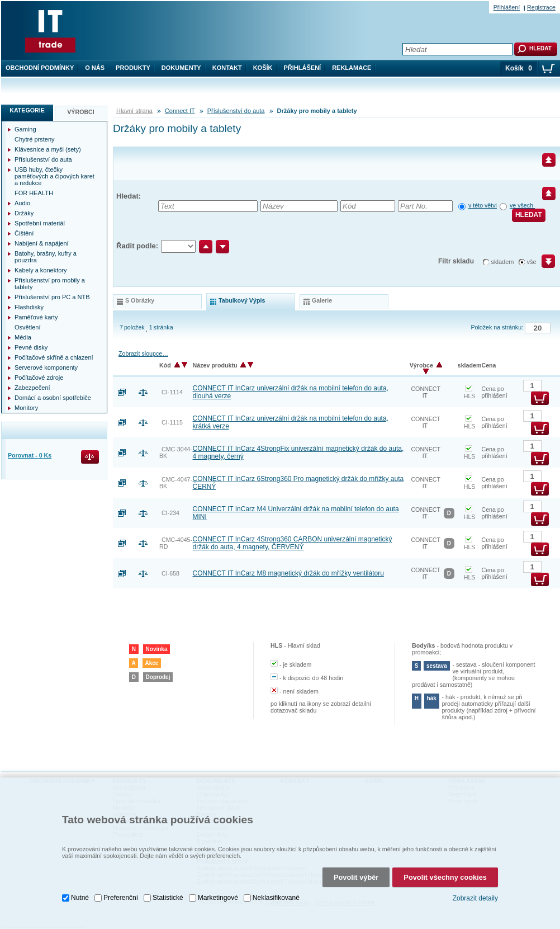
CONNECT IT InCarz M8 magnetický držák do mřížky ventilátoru (288, 573)
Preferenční (121, 896)
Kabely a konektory (41, 270)
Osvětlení (27, 327)
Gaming (25, 129)
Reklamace (352, 68)
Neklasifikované (276, 896)
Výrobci (81, 112)
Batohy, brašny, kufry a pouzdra (46, 257)
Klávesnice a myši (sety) (48, 149)
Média (23, 337)
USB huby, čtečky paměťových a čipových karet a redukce (54, 176)
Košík (263, 68)
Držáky (24, 213)
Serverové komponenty (46, 367)
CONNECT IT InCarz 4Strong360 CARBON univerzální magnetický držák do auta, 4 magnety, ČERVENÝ (293, 543)
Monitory (26, 408)
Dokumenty (181, 68)
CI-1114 (172, 392)
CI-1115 (172, 422)
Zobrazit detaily (475, 897)
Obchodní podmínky (40, 68)
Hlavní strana (134, 111)
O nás (95, 68)
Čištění (24, 233)
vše (532, 262)
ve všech (522, 205)
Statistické (168, 896)
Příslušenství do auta (236, 111)
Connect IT (180, 111)
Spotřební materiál (40, 223)
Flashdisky (29, 307)
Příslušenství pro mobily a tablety (50, 284)
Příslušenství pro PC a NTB (52, 297)
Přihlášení (303, 68)
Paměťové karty (36, 317)
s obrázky (140, 300)
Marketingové (218, 896)
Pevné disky (31, 347)
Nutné (80, 896)
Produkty (133, 68)
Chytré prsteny (35, 139)
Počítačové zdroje (39, 378)
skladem (503, 262)
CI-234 (170, 513)
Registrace (541, 7)
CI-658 (170, 573)
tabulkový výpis (242, 300)
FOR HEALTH (34, 193)
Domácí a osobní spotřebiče (53, 398)
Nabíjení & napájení (42, 243)
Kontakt (227, 68)
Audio (22, 203)
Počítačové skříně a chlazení (54, 357)
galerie (322, 300)
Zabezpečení (32, 388)
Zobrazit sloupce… (143, 353)
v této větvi (483, 205)
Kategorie (27, 110)
